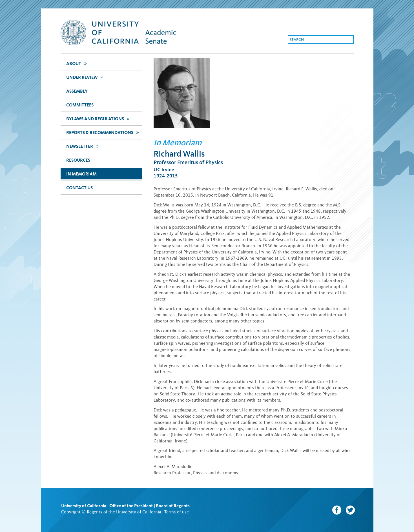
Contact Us (79, 188)
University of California (84, 506)
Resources (78, 160)
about (77, 63)
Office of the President (131, 506)
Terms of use (177, 512)
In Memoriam (81, 174)
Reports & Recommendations (103, 132)
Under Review (86, 77)
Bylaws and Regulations (99, 118)
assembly (77, 91)
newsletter (83, 146)
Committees (80, 105)
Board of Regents (173, 506)
